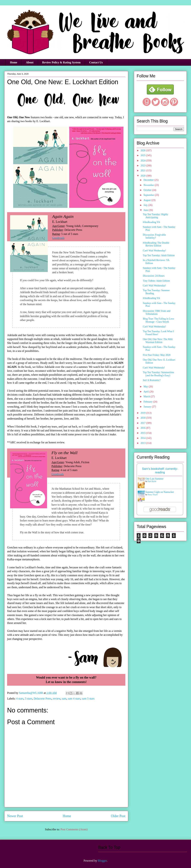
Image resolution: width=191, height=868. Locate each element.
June (146, 210)
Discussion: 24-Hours (154, 276)
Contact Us (96, 62)
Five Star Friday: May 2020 (157, 355)
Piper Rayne (152, 481)
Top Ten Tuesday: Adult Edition (159, 255)
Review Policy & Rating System (61, 62)
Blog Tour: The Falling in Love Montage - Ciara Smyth (158, 320)
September (149, 195)
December (149, 180)
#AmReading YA (151, 222)
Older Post (118, 816)
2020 (143, 176)
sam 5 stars (88, 699)
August (147, 200)
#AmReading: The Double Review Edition (156, 244)
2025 (143, 155)
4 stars (20, 699)
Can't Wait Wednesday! (154, 251)
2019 (143, 413)
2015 (143, 433)
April (146, 392)
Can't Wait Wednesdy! (154, 368)
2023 (143, 166)
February (148, 402)
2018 (143, 418)
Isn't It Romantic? (152, 380)
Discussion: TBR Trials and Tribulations (157, 312)
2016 (143, 428)
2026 (143, 150)
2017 (143, 423)
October (148, 190)
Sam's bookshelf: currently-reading (160, 471)
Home (14, 62)
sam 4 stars (74, 699)
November (149, 185)
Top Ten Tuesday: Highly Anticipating (155, 216)
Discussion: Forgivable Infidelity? (154, 236)
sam (64, 699)
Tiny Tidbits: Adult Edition (156, 281)
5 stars (28, 699)
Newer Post (15, 816)
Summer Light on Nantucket (160, 492)
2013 (143, 443)
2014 (143, 438)
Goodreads (58, 238)
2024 (143, 161)
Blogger (102, 861)
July (146, 205)
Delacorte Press (43, 699)
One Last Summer (154, 479)
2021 (143, 171)
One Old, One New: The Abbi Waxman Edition (158, 341)
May (146, 387)
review (57, 699)
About (30, 62)
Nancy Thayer (153, 495)
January (148, 407)
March (147, 397)
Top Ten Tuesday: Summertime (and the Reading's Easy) (159, 374)
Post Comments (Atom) (74, 829)
